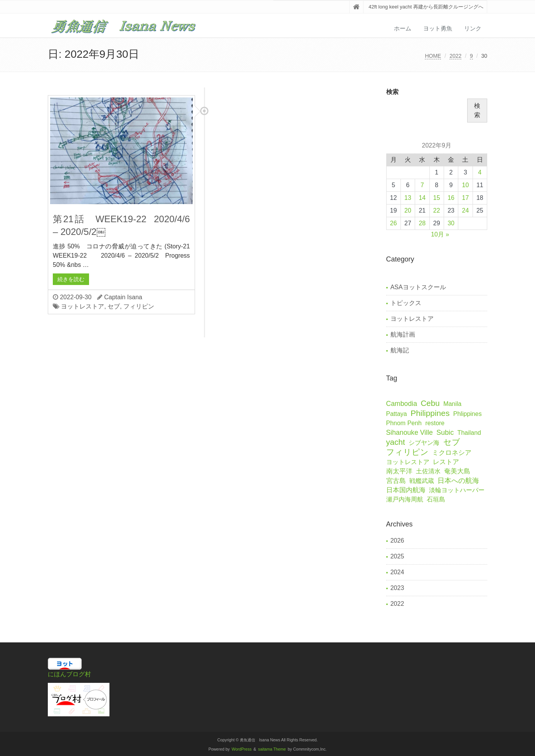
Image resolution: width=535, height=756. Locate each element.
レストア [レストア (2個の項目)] (446, 462)
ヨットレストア (82, 306)
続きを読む (71, 279)
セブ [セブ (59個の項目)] (452, 442)
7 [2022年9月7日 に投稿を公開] (422, 185)
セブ (114, 306)
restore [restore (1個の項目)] (435, 423)
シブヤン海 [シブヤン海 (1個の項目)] (424, 443)
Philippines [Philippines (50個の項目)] (430, 413)
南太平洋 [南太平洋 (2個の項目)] (399, 471)
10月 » (440, 234)
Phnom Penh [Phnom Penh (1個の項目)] (404, 423)
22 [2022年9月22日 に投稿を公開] (437, 210)
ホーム (403, 28)
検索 (392, 92)
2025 (397, 556)
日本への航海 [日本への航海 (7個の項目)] (458, 481)
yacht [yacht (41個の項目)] (396, 442)
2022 (455, 56)
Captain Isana (123, 297)
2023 (397, 588)
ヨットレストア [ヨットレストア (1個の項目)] (408, 462)
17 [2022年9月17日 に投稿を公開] (465, 198)
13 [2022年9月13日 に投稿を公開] (408, 198)
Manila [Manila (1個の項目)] (452, 404)
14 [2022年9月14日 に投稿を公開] (422, 198)
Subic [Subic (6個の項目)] (445, 432)
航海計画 (403, 334)
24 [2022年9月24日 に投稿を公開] (465, 210)
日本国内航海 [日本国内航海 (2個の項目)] (406, 490)
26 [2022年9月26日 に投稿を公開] (394, 223)
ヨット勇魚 (438, 28)
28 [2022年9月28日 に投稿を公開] (422, 223)
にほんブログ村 (69, 674)
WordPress (242, 749)
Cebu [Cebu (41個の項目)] (430, 403)
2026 (397, 541)
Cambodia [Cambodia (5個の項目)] (402, 404)
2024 (397, 572)
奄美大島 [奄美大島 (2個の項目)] (457, 471)
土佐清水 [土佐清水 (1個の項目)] (428, 471)
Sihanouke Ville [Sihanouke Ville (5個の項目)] (410, 432)
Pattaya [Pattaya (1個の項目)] (397, 414)
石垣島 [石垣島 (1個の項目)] (436, 499)
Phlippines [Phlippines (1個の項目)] (468, 414)
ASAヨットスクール (418, 287)
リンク (473, 28)
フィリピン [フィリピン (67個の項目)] (407, 452)
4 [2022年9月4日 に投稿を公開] (480, 172)
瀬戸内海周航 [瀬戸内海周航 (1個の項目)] (405, 499)
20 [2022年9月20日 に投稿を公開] (408, 210)
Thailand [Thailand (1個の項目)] (469, 433)
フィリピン (139, 306)
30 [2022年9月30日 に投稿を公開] (451, 223)
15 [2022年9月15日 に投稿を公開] (437, 198)
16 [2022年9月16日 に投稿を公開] (451, 198)
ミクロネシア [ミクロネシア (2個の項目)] (452, 453)
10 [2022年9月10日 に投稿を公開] (465, 185)
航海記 (400, 350)
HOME (433, 56)
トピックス (406, 303)
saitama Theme (272, 749)
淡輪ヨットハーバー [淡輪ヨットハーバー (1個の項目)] (457, 490)
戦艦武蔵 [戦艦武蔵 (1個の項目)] (422, 481)
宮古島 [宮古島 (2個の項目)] (396, 481)
